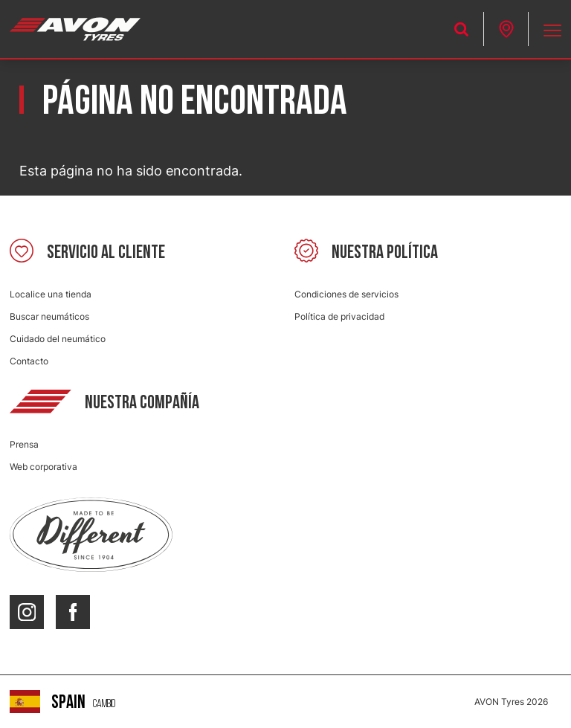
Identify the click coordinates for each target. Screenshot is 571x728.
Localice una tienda (51, 294)
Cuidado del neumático (58, 339)
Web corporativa (43, 467)
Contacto (29, 361)
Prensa (24, 444)
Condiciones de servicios (346, 294)
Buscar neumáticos (49, 316)
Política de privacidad (339, 316)
